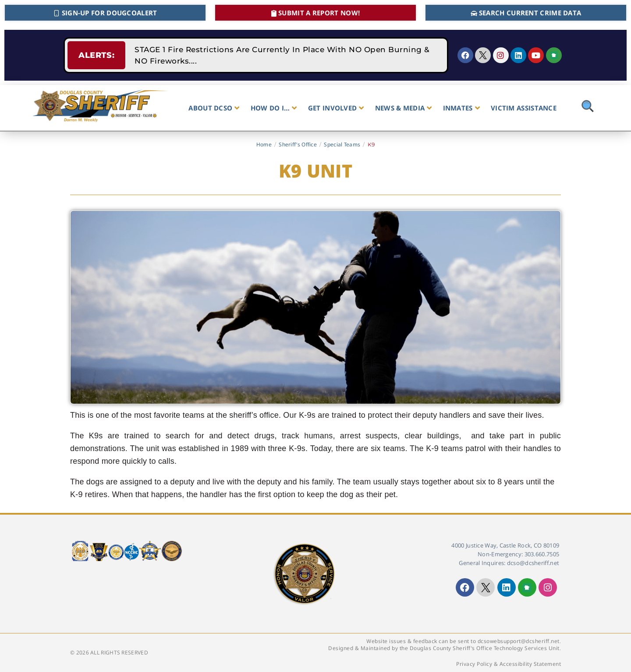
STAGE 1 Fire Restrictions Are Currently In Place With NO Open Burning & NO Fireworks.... (282, 55)
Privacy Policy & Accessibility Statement (509, 664)
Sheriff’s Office (298, 144)
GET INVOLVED (336, 108)
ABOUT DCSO (214, 108)
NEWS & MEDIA (404, 108)
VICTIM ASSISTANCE (524, 108)
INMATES (461, 108)
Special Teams (342, 144)
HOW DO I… (274, 108)
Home (264, 144)
